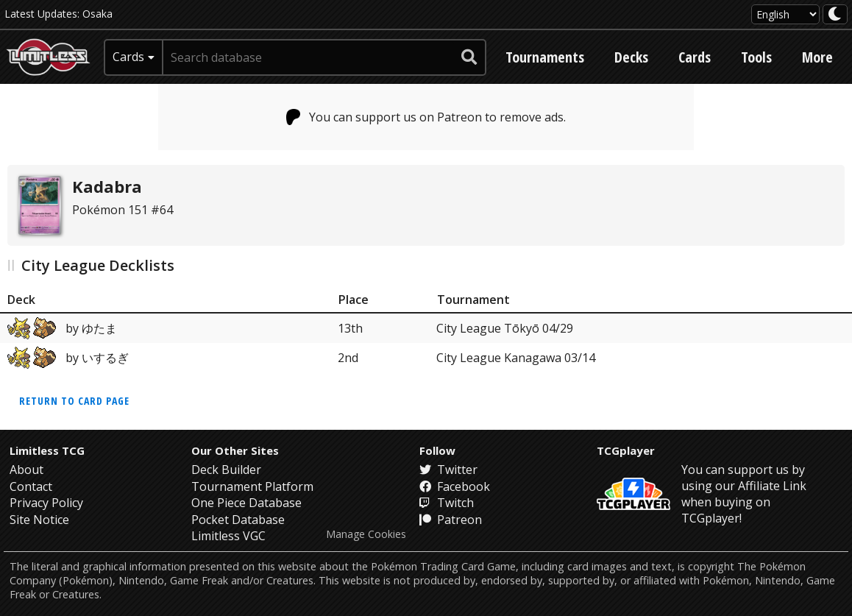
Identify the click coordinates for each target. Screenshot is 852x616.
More (817, 57)
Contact (31, 486)
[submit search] (469, 57)
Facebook (455, 486)
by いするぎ (68, 358)
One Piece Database (246, 503)
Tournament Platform (252, 486)
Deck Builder (226, 470)
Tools (756, 57)
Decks (631, 57)
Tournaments (545, 57)
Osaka (97, 14)
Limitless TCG (47, 450)
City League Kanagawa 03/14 (516, 358)
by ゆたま (62, 328)
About (26, 470)
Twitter (448, 470)
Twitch (447, 503)
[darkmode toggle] (835, 14)
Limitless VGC (228, 536)
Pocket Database (238, 520)
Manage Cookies (366, 534)
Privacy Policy (46, 503)
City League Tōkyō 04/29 (505, 328)
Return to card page (74, 401)
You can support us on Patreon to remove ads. (426, 117)
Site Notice (39, 520)
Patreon (451, 520)
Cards (695, 57)
